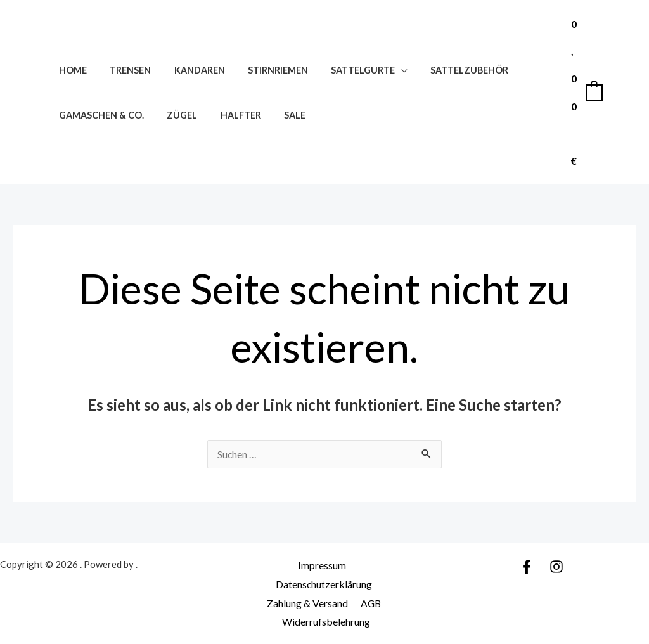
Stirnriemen (261, 70)
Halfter (229, 115)
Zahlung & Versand (308, 603)
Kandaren (188, 70)
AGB (369, 603)
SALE (278, 115)
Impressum (321, 565)
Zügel (175, 115)
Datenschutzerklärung (324, 584)
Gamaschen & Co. (99, 115)
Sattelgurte (342, 70)
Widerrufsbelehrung (327, 621)
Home (70, 70)
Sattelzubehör (443, 70)
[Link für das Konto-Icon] (621, 93)
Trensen (123, 70)
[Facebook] (527, 567)
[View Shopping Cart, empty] (586, 92)
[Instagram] (556, 567)
